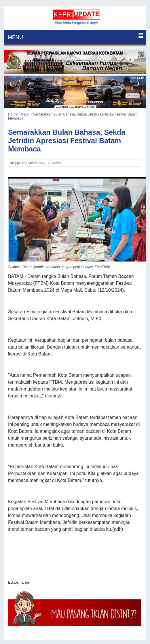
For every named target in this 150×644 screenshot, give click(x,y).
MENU (15, 37)
